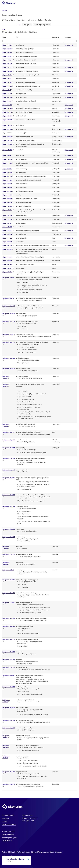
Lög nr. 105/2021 (7, 246)
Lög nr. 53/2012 (7, 249)
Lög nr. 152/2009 (7, 71)
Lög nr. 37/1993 (7, 242)
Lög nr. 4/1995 (7, 90)
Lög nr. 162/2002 (7, 116)
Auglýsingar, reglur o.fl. (42, 25)
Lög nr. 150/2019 (7, 231)
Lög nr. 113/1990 (7, 94)
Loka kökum (28, 859)
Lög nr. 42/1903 (7, 180)
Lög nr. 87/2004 (7, 137)
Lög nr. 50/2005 (7, 49)
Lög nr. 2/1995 (7, 156)
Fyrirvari (5, 852)
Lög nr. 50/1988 (7, 97)
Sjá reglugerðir (69, 45)
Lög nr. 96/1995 (7, 112)
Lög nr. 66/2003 (7, 191)
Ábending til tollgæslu (10, 838)
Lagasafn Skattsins (9, 824)
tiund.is (5, 821)
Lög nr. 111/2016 (7, 60)
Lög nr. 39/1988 (7, 129)
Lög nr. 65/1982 (7, 53)
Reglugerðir (27, 25)
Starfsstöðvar (7, 841)
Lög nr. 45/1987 (7, 82)
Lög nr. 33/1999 (7, 176)
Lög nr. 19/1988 (7, 163)
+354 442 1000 (9, 832)
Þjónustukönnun (31, 852)
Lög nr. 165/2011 (7, 79)
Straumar (59, 852)
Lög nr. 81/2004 (7, 195)
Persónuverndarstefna (46, 852)
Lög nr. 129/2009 (7, 120)
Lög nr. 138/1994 (7, 216)
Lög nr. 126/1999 (7, 64)
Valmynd (75, 3)
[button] (4, 11)
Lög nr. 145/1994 (7, 150)
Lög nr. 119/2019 (7, 210)
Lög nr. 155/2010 (7, 75)
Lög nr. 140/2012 (7, 268)
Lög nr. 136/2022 (7, 126)
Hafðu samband (8, 835)
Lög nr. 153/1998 (7, 219)
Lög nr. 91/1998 (7, 264)
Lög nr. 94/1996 (7, 86)
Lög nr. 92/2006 (7, 202)
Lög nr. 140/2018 (7, 272)
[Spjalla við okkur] (71, 860)
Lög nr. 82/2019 (7, 199)
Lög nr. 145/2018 (7, 67)
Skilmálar (13, 852)
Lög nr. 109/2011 (7, 56)
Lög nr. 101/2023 (8, 144)
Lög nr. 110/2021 (7, 206)
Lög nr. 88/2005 (7, 105)
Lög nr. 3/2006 (7, 223)
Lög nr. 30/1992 (7, 238)
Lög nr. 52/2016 (7, 188)
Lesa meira (10, 862)
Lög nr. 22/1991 (7, 169)
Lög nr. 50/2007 (7, 184)
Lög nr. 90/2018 (7, 261)
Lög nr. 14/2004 (7, 234)
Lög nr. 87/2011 (7, 101)
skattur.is (5, 818)
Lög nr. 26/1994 (7, 173)
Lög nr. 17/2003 (7, 159)
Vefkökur (21, 852)
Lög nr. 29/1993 (7, 109)
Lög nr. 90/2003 (7, 45)
